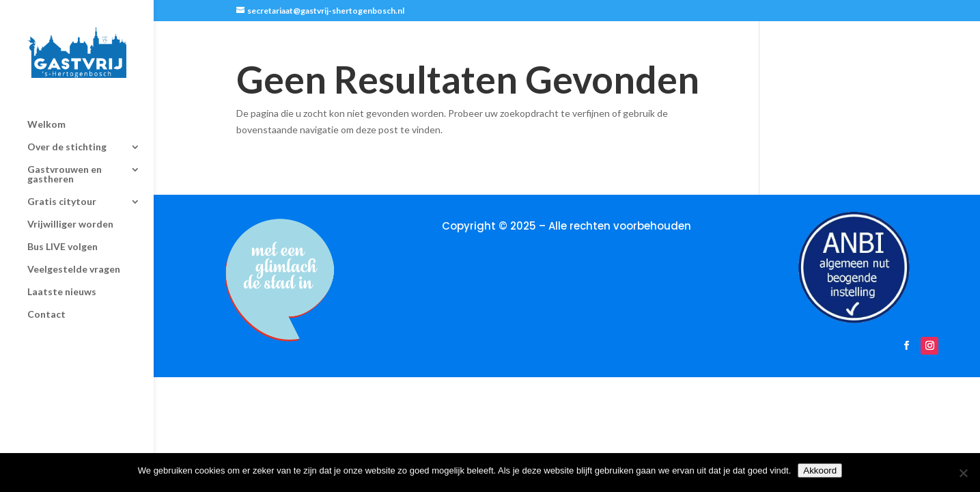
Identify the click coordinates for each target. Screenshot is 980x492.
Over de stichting (67, 135)
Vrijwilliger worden (70, 212)
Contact (46, 302)
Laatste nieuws (62, 280)
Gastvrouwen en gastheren (65, 162)
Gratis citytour (62, 190)
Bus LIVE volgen (62, 235)
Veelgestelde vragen (74, 257)
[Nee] (963, 473)
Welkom (46, 112)
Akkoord (820, 470)
